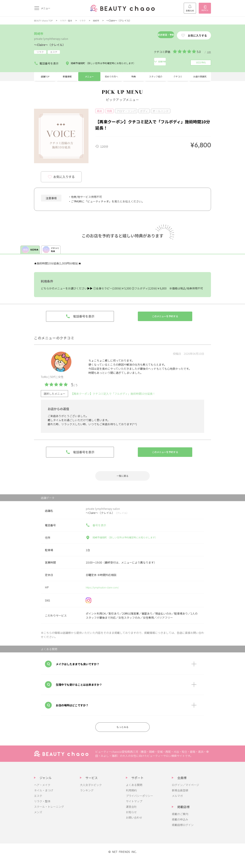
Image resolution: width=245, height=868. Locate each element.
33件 (209, 52)
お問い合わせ (134, 826)
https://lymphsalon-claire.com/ (105, 594)
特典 (134, 78)
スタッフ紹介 (156, 78)
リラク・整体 (70, 20)
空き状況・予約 (154, 35)
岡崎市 (102, 20)
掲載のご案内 (180, 822)
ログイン (205, 8)
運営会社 (131, 815)
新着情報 (67, 78)
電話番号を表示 (45, 62)
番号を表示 (96, 532)
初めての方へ (111, 78)
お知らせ (190, 8)
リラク (88, 20)
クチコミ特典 (54, 254)
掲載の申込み (180, 828)
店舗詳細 (157, 62)
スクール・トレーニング (49, 815)
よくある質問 (134, 793)
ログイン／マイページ (185, 793)
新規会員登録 (180, 798)
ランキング (87, 798)
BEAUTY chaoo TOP (45, 20)
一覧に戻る (122, 482)
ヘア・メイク (42, 793)
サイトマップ (134, 809)
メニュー (89, 78)
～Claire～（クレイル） (55, 44)
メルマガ (177, 804)
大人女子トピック (91, 793)
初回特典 (31, 254)
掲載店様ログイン (183, 833)
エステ (38, 804)
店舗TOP (45, 78)
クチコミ (178, 78)
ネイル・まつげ (44, 798)
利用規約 (131, 798)
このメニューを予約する (165, 322)
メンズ (38, 820)
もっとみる (122, 734)
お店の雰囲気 (200, 78)
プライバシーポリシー (140, 804)
